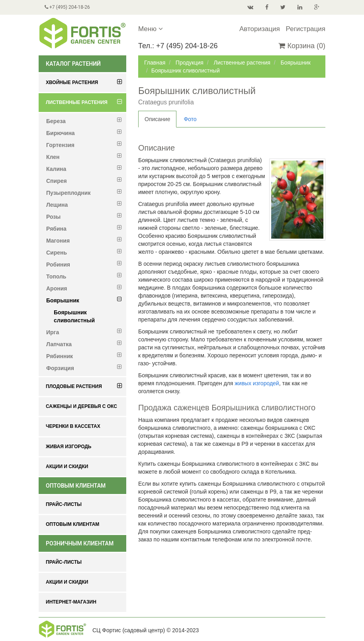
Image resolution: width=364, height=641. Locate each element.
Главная (155, 63)
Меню (151, 29)
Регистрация (306, 29)
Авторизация (260, 29)
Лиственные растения (242, 63)
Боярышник (295, 63)
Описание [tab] (157, 119)
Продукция (190, 63)
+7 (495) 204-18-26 (67, 7)
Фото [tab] (190, 119)
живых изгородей (257, 383)
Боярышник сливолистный (74, 316)
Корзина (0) (302, 46)
